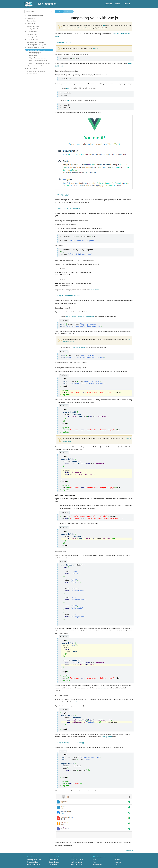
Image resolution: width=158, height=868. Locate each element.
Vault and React (76, 862)
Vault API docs (102, 688)
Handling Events (32, 37)
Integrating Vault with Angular (36, 45)
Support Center (94, 290)
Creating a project (35, 53)
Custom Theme (32, 74)
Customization (54, 862)
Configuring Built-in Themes (36, 71)
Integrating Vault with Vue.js (36, 50)
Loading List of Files (33, 29)
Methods (117, 860)
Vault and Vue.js (76, 864)
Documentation (47, 4)
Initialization (31, 18)
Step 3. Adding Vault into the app (40, 63)
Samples (108, 4)
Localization (31, 24)
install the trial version (79, 348)
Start (59, 11)
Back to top (130, 850)
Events (117, 864)
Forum (118, 4)
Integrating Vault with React (36, 47)
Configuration (31, 21)
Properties (118, 862)
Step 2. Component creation (38, 61)
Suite (94, 860)
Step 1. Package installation (38, 58)
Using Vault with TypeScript (36, 42)
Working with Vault (33, 26)
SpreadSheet (97, 864)
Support (127, 4)
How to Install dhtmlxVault (35, 16)
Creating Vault (34, 55)
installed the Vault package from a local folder (79, 316)
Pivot (94, 862)
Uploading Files (32, 32)
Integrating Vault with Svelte (36, 66)
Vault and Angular (77, 860)
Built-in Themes (32, 69)
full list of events (78, 702)
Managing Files (32, 34)
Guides (68, 11)
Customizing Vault (33, 39)
